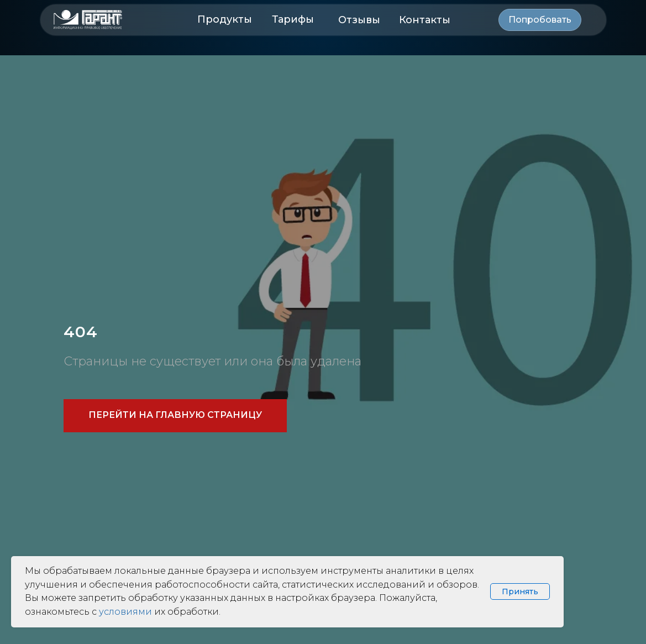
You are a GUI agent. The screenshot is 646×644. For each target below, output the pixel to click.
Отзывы (359, 20)
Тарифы (293, 19)
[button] (540, 20)
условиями (125, 612)
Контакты (425, 20)
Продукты (225, 19)
